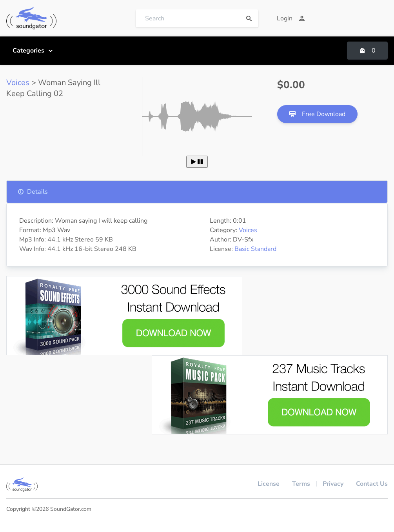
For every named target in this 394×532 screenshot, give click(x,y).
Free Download (317, 114)
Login (291, 18)
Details (33, 192)
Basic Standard (255, 249)
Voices (18, 83)
